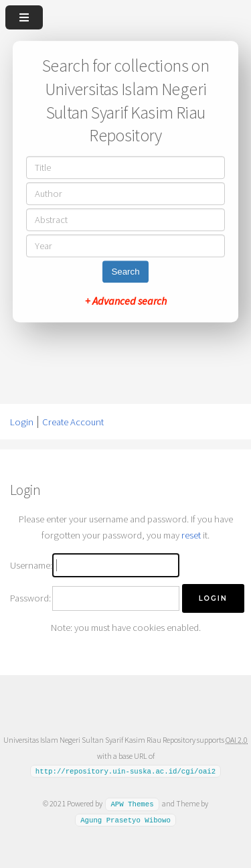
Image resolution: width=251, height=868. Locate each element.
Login (22, 422)
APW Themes (132, 804)
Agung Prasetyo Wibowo (125, 820)
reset (191, 535)
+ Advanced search (126, 301)
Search (125, 272)
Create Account (73, 422)
